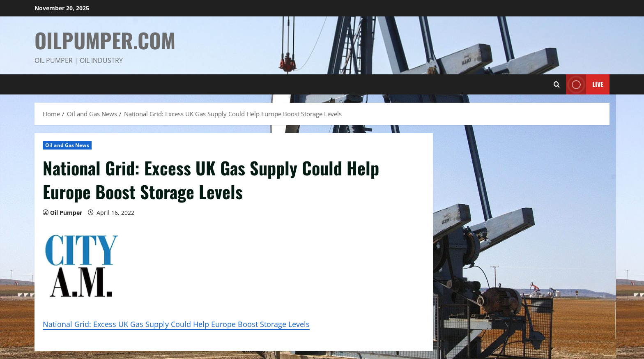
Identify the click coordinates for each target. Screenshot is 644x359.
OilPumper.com (105, 40)
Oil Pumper (66, 213)
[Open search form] (557, 84)
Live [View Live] (585, 84)
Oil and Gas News (67, 145)
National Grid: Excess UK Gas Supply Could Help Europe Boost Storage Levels (176, 324)
